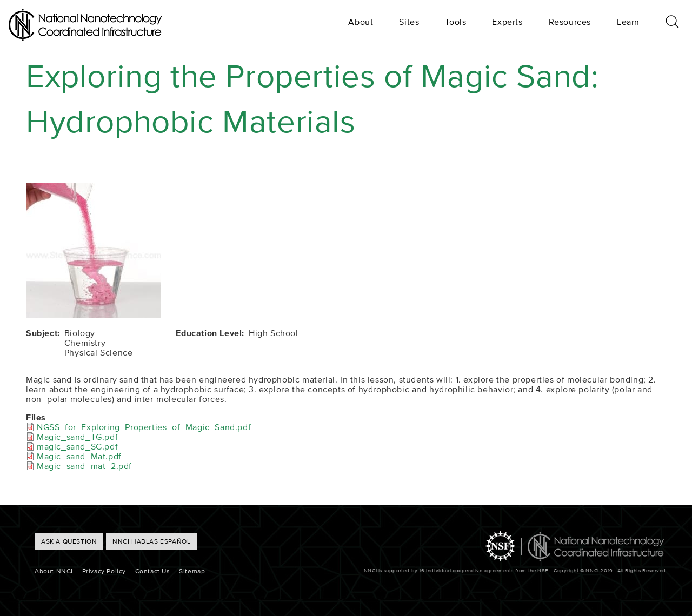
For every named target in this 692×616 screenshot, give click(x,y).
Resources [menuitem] (570, 22)
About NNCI (54, 571)
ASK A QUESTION (69, 541)
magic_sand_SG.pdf (77, 446)
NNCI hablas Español (151, 541)
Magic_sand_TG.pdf (77, 437)
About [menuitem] (361, 22)
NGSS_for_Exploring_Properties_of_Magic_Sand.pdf (144, 427)
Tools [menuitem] (455, 22)
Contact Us (153, 571)
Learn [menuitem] (628, 22)
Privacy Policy (104, 571)
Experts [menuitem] (507, 22)
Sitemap (192, 571)
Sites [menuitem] (409, 22)
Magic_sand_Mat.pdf (79, 456)
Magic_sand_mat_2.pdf (84, 466)
